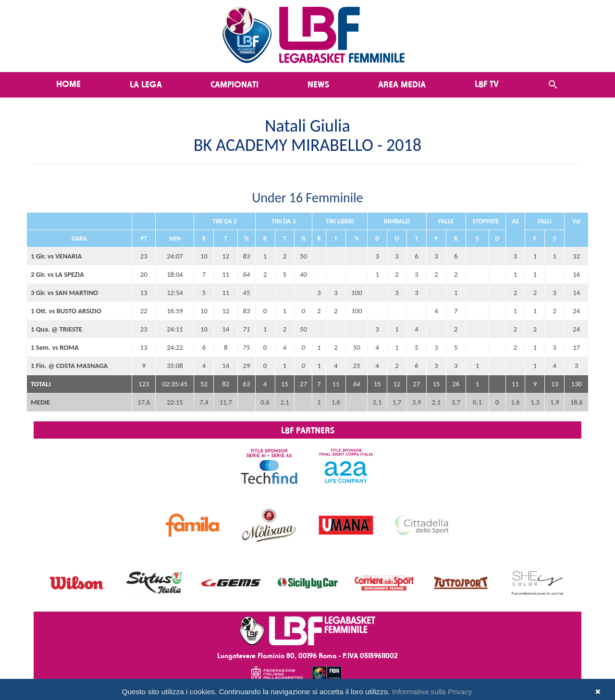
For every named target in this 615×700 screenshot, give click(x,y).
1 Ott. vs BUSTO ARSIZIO (66, 311)
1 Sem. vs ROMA (55, 347)
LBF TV (487, 84)
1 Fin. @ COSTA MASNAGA (69, 366)
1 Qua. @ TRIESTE (56, 329)
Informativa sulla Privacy (432, 692)
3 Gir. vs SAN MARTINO (64, 293)
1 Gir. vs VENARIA (56, 256)
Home (68, 84)
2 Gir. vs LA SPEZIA (57, 274)
